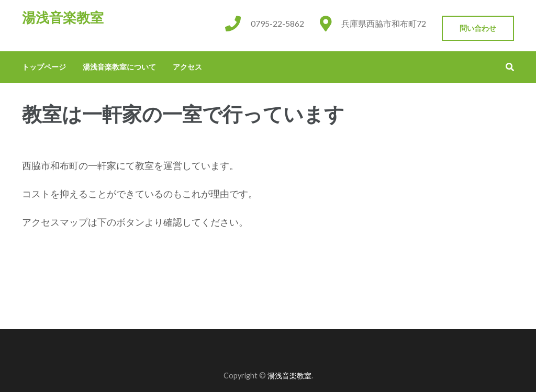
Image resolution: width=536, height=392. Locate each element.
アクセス (187, 67)
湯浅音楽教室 (63, 18)
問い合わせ (478, 28)
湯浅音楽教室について (119, 67)
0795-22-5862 (277, 23)
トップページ (44, 67)
